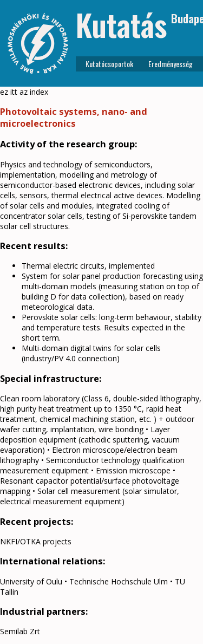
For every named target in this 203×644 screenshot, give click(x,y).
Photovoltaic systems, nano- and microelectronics (74, 118)
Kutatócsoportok (109, 64)
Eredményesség (171, 64)
